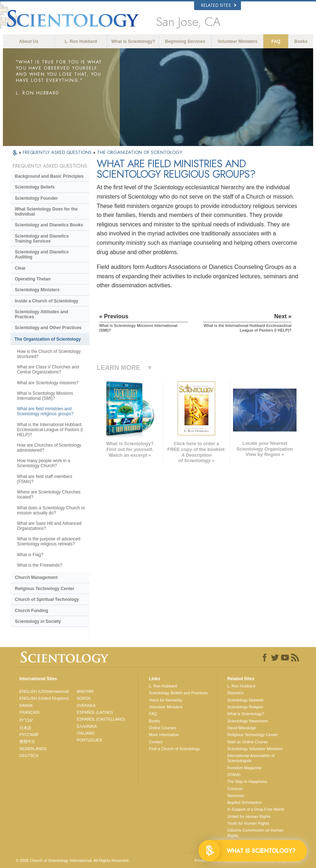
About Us (29, 41)
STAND (234, 775)
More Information (164, 735)
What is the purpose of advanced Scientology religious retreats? (49, 541)
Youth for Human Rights (248, 823)
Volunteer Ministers (237, 41)
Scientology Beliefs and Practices (178, 693)
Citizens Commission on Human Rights (256, 833)
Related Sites (219, 5)
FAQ (276, 41)
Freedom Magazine (244, 768)
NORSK (84, 698)
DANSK (26, 705)
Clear (20, 268)
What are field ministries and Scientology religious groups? (45, 411)
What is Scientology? (133, 41)
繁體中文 (27, 741)
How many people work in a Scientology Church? (43, 463)
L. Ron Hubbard (81, 41)
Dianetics (235, 693)
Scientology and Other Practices (48, 328)
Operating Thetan (33, 279)
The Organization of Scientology (48, 339)
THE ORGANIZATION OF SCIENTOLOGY (140, 152)
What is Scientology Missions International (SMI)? (45, 396)
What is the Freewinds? (39, 565)
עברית (26, 720)
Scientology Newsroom (248, 721)
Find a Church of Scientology (174, 749)
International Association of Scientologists (251, 758)
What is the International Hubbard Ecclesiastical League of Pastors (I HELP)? (50, 430)
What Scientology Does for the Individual (46, 212)
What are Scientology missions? (48, 383)
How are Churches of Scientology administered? (49, 448)
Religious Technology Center (45, 589)
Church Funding (32, 611)
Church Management (36, 577)
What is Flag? (30, 555)
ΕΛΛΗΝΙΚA (87, 726)
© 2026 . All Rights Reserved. (73, 860)
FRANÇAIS (30, 712)
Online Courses (163, 728)
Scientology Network (245, 700)
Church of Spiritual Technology (47, 599)
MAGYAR (85, 691)
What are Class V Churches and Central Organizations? (48, 369)
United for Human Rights (249, 816)
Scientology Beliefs (35, 187)
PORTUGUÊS (89, 740)
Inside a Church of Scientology (47, 301)
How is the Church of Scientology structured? (49, 354)
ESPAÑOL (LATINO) (95, 712)
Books (301, 41)
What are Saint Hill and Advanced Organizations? (49, 526)
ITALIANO (86, 733)
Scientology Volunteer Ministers (255, 749)
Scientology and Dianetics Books (49, 225)
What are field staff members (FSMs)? (45, 479)
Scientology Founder (36, 198)
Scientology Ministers (37, 290)
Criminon (235, 789)
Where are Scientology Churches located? (49, 495)
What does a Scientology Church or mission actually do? (51, 510)
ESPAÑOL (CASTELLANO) (101, 719)
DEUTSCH (29, 756)
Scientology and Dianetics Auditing (42, 254)
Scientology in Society (38, 621)
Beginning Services (185, 41)
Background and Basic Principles (49, 176)
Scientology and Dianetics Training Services (42, 239)
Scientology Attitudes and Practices (41, 314)
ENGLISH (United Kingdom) (44, 698)
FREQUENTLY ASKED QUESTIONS (58, 152)
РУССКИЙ (29, 735)
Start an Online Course (247, 742)
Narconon (236, 796)
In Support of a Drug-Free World (256, 809)
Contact (156, 742)
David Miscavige (242, 728)
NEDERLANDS (33, 749)
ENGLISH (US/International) (44, 691)
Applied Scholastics (244, 802)
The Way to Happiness (247, 781)
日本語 (25, 728)
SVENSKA (86, 705)
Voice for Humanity (166, 700)
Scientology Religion (245, 707)
